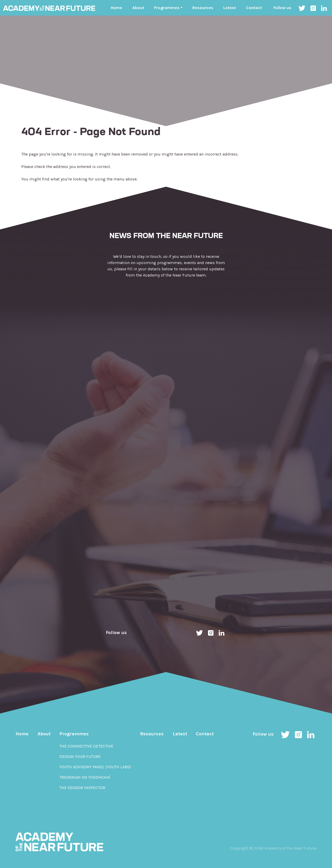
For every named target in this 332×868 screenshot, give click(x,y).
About (138, 8)
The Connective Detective (86, 746)
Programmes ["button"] (167, 8)
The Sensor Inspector (82, 788)
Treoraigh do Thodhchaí (85, 777)
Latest (230, 8)
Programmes (74, 734)
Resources (203, 8)
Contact (254, 8)
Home (116, 8)
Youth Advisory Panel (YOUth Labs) (95, 767)
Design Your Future (80, 756)
